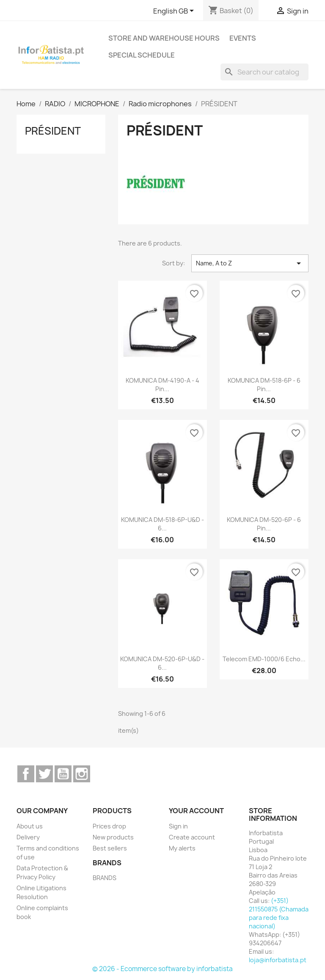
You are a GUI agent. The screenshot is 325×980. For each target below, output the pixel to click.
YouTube (63, 774)
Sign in (178, 826)
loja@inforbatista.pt (278, 960)
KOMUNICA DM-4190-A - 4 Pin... (162, 385)
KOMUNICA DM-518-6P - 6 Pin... (264, 385)
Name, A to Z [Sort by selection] (250, 263)
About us (30, 826)
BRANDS (105, 878)
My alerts (182, 848)
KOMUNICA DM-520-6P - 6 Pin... (264, 524)
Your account (196, 811)
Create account (192, 837)
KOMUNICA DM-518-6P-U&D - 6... (162, 524)
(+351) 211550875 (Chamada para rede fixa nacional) (279, 913)
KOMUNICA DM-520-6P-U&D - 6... (162, 663)
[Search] (264, 72)
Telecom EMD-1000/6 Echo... (264, 659)
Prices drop (109, 826)
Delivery (28, 837)
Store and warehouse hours (164, 38)
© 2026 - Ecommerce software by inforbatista (162, 969)
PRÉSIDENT (53, 131)
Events (243, 38)
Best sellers (110, 848)
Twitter (44, 774)
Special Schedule (142, 55)
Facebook (26, 774)
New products (113, 837)
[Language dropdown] (175, 11)
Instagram (82, 774)
